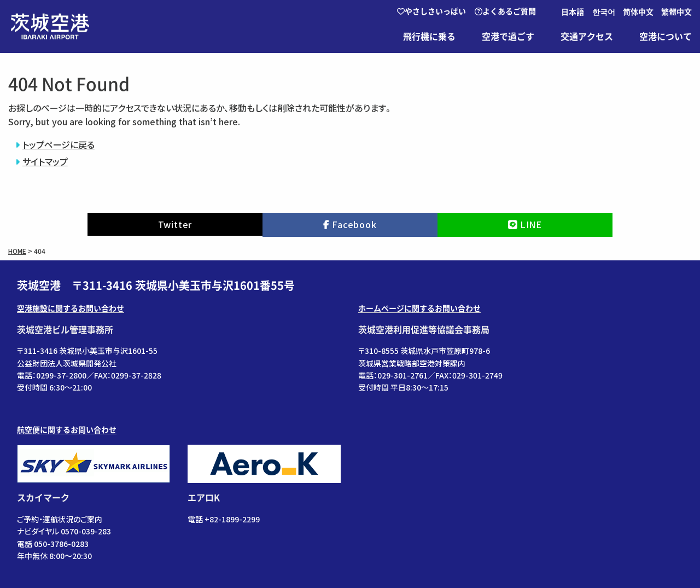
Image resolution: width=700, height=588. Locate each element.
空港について (666, 37)
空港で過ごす (508, 37)
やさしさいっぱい (431, 11)
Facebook (354, 224)
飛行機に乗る (429, 37)
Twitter (175, 224)
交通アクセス (587, 37)
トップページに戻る (59, 144)
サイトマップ (45, 161)
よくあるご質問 (505, 11)
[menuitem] (575, 12)
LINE (531, 224)
